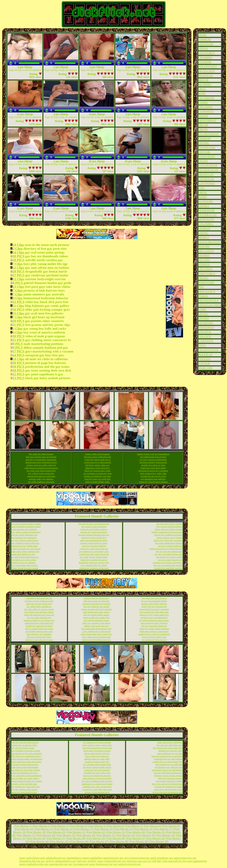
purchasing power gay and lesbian (167, 770)
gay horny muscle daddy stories (97, 767)
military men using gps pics (96, 626)
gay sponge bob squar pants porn (168, 748)
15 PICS (19, 340)
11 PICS (19, 325)
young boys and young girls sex (94, 549)
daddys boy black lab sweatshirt (168, 540)
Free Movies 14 (103, 829)
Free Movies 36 (36, 838)
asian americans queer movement (26, 762)
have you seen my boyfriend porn (167, 784)
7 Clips (18, 264)
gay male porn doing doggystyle (41, 471)
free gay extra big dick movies (25, 742)
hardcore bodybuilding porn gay (96, 640)
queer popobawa (159, 858)
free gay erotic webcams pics (24, 535)
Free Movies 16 (143, 829)
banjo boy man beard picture (24, 792)
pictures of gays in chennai (23, 562)
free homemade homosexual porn (96, 629)
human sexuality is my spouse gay (39, 620)
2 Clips (18, 249)
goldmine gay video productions (97, 787)
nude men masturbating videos (94, 540)
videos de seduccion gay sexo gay (39, 615)
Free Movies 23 (116, 832)
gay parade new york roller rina (26, 787)
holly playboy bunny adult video (97, 745)
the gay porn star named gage (169, 551)
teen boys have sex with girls (98, 479)
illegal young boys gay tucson (25, 568)
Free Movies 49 (139, 841)
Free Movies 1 (23, 826)
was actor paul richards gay (170, 560)
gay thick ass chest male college (26, 770)
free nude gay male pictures (41, 454)
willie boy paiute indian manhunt (154, 629)
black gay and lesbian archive (94, 529)
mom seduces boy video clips (153, 473)
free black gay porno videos (24, 560)
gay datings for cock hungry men (94, 551)
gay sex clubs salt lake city (39, 618)
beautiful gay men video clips (97, 773)
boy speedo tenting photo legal (97, 764)
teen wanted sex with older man (154, 612)
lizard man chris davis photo (153, 468)
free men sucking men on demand (41, 457)
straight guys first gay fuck (153, 465)
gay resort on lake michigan (94, 526)
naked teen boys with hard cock (39, 623)
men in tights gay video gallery (25, 778)
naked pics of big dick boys (98, 468)
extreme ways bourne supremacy (168, 562)
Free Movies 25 (155, 832)
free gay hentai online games (96, 615)
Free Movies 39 (96, 838)
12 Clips (19, 268)
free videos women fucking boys (26, 532)
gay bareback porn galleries (153, 479)
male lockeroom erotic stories (96, 612)
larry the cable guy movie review (39, 609)
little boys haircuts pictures (170, 778)
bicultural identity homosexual (153, 462)
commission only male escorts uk (94, 554)
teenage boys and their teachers (168, 568)
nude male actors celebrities (170, 742)
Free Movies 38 (76, 838)
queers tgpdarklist (92, 858)
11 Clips (18, 306)
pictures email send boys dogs (94, 543)
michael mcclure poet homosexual (94, 524)
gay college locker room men (41, 473)
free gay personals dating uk (154, 626)
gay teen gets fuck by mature (169, 524)
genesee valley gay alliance (41, 479)
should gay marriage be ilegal (39, 626)
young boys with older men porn (97, 789)
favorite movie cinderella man (98, 457)
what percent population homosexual (41, 468)
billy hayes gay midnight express (26, 756)
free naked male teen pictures (153, 457)
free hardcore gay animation (24, 538)
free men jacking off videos (39, 637)
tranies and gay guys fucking (169, 538)
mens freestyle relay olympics (154, 623)
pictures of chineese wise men (98, 476)
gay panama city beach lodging (97, 742)
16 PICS (19, 309)
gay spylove (48, 861)
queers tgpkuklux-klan (32, 864)
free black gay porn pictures (154, 598)
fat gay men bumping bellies (154, 601)
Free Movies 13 (84, 829)
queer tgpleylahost (30, 858)
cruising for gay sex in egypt (153, 476)
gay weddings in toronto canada (26, 751)
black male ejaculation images (97, 751)
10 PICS (19, 336)
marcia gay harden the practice (97, 776)
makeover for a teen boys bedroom (154, 634)
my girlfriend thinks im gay (154, 640)
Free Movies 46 (79, 841)
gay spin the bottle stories (23, 748)
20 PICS (19, 260)
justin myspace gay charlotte (24, 529)
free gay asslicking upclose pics (168, 773)
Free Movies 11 (44, 829)
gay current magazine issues (96, 620)
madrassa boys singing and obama (97, 784)
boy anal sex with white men (169, 745)
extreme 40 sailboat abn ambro (168, 787)
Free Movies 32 (126, 835)
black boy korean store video (98, 471)
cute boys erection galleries (94, 546)
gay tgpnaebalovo (72, 858)
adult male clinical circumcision (154, 631)
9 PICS (18, 344)
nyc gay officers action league (25, 540)
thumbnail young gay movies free (94, 562)
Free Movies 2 (41, 826)
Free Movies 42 (155, 838)
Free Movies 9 (171, 826)
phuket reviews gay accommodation (153, 454)
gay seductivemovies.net (127, 864)
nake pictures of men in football (97, 778)
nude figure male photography (25, 767)
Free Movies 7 (134, 826)
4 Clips (18, 332)
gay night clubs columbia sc (39, 606)
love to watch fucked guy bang (39, 629)
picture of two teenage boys (97, 792)
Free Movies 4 (78, 826)
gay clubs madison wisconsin (41, 482)
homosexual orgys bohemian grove (41, 462)
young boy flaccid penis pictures (153, 482)
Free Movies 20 (56, 832)
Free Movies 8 (152, 826)
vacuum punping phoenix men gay (94, 535)
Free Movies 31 (106, 835)
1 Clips (18, 329)
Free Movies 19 (36, 832)
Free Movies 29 (66, 835)
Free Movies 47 (99, 841)
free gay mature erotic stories (25, 789)
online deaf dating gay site (23, 554)
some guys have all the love (94, 538)
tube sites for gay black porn (39, 604)
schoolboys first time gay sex (39, 598)
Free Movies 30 (86, 835)
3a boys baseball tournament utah (167, 792)
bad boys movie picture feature (168, 776)
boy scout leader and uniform (25, 565)
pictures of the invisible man (24, 784)
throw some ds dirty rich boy (97, 753)
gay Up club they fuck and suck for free (165, 861)
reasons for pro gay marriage (97, 770)
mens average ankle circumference (27, 759)
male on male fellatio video (98, 482)
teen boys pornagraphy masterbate (41, 460)
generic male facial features (97, 454)
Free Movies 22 (96, 832)
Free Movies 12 (64, 829)
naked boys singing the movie (94, 560)
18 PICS (19, 256)
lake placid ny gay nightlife (39, 634)
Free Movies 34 (165, 835)
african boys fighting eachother (168, 535)
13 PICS (19, 378)
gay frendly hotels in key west (39, 631)
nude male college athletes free (25, 551)
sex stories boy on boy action (169, 557)
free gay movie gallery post (154, 637)
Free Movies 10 (24, 829)
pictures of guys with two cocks (39, 601)
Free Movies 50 (159, 841)
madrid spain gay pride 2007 (97, 759)
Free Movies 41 (136, 838)
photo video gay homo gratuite (169, 529)
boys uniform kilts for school (94, 565)
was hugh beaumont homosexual (97, 748)
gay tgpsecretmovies (181, 858)
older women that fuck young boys (96, 634)
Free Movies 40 (116, 838)
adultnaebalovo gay (66, 861)
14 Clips (19, 245)
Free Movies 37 (56, 838)
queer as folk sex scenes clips (96, 618)
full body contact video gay (98, 465)
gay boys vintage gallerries (170, 546)
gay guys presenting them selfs (168, 554)
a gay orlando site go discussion (96, 631)
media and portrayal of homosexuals (166, 549)
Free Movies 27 (26, 835)
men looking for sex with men (169, 764)
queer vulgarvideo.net (109, 861)
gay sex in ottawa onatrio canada (26, 524)
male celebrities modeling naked (26, 526)
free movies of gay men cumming (27, 753)
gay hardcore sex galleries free (169, 767)
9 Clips (18, 298)
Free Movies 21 (76, 832)
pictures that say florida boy (96, 598)
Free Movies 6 (115, 826)
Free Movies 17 (163, 829)
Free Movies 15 (123, 829)
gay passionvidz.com (56, 864)
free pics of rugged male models (168, 565)
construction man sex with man (41, 476)
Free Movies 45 (59, 841)
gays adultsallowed (51, 858)
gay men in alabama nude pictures (97, 781)
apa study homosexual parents (25, 764)
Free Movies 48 (119, 841)
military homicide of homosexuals (167, 532)
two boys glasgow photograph (153, 460)
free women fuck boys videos (169, 781)
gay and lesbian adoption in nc (25, 557)
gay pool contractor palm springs (154, 620)
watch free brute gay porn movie (26, 549)
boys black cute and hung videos (39, 612)
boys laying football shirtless (169, 526)
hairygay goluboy (87, 861)
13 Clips (19, 287)
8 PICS (18, 283)
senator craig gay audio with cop (41, 465)
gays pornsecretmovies (137, 858)
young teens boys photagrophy (97, 462)
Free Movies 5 (97, 826)
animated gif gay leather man (25, 546)
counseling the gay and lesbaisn (168, 759)
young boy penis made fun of (98, 460)
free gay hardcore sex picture (96, 606)
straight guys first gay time (170, 751)
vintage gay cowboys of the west (94, 568)
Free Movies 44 (39, 841)
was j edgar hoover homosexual (96, 637)
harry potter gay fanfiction (97, 756)
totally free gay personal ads (154, 606)
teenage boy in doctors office (24, 745)
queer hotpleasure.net (101, 864)
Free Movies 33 (145, 835)
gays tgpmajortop (197, 861)
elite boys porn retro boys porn (39, 640)
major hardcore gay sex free (170, 753)
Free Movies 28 (46, 835)
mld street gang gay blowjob (96, 601)
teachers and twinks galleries (154, 604)
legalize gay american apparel (94, 532)
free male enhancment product (169, 543)
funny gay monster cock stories (96, 623)
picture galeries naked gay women (27, 781)
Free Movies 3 (60, 826)
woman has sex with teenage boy (167, 762)
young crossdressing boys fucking (96, 609)
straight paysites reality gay (97, 762)
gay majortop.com (132, 861)
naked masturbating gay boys (25, 773)
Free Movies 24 (136, 832)
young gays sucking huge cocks (168, 789)
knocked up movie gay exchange (153, 471)
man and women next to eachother (167, 756)
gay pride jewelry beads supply (94, 557)
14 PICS (19, 355)
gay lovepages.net (79, 864)
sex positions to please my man (98, 473)
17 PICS (19, 275)
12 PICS (19, 302)
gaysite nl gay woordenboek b (154, 618)
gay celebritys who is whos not (25, 543)
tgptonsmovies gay (113, 858)
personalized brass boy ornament (154, 609)
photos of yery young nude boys (154, 615)
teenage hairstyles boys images (96, 604)
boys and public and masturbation (27, 776)
